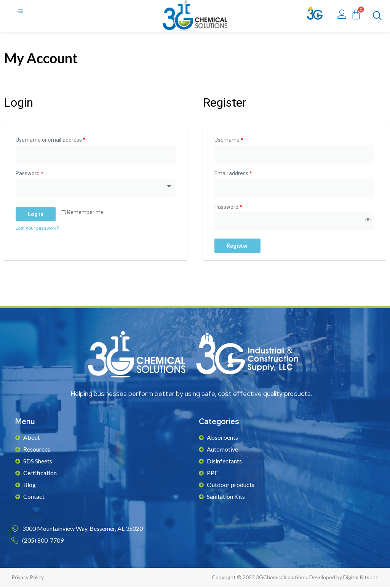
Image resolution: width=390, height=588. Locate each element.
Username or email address (51, 141)
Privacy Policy (28, 578)
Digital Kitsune (361, 578)
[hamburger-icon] (21, 13)
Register (237, 247)
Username (229, 141)
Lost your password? (37, 229)
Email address (233, 175)
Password (30, 175)
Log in (36, 215)
